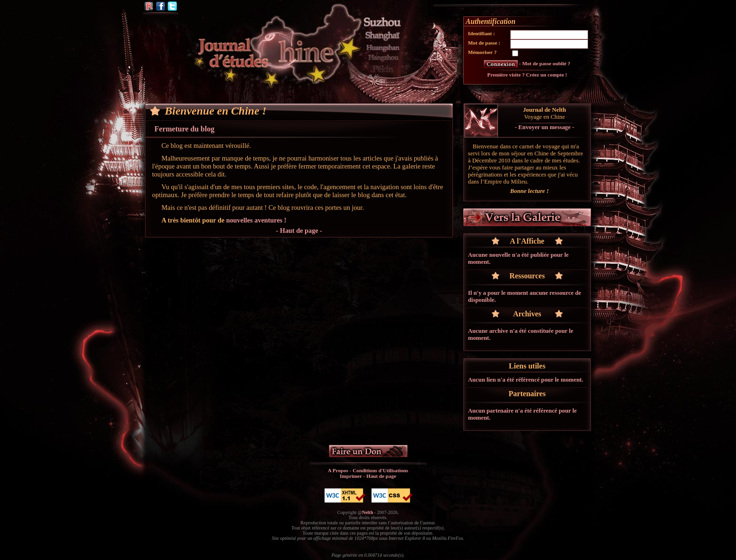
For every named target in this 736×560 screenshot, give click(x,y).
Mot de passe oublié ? (546, 63)
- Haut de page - (299, 230)
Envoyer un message (544, 127)
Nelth (368, 512)
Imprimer (351, 476)
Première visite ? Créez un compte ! (527, 75)
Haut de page (381, 476)
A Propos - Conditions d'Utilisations (368, 470)
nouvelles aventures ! (256, 220)
